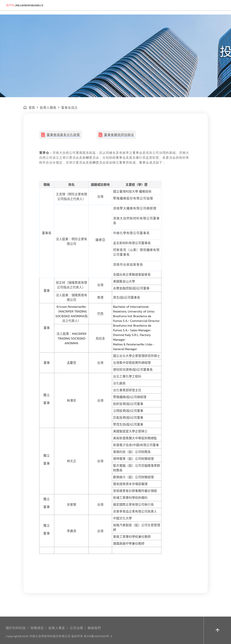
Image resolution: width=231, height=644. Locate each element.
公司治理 (76, 628)
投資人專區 (57, 628)
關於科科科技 (16, 628)
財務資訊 (37, 628)
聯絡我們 (94, 628)
